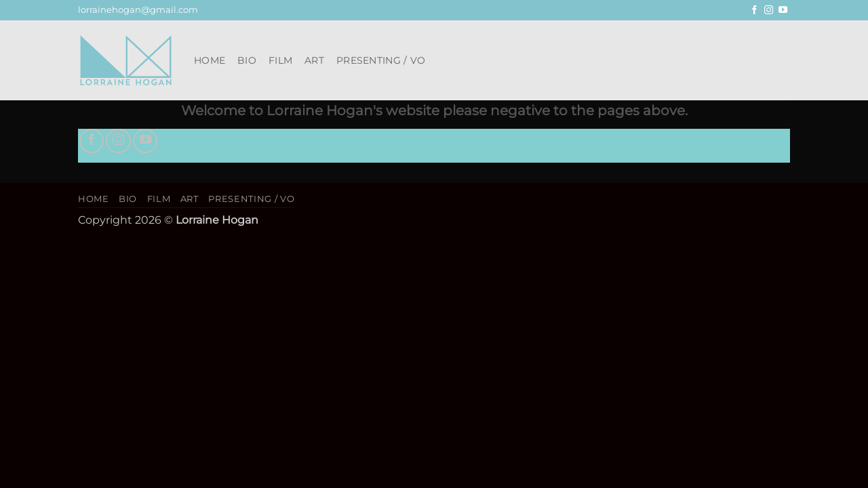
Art (314, 60)
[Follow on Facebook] (754, 11)
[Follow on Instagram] (769, 11)
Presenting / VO (381, 60)
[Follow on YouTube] (783, 11)
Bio (247, 60)
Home (210, 60)
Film (280, 60)
